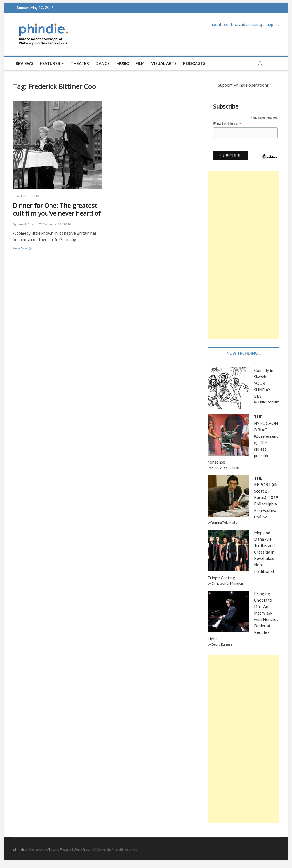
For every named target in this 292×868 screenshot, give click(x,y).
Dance (103, 63)
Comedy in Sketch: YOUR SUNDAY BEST (264, 383)
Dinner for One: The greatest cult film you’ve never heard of (57, 209)
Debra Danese (222, 644)
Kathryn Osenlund (225, 468)
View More (22, 249)
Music (123, 63)
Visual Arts (164, 63)
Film (140, 63)
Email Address (227, 124)
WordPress (82, 849)
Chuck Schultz (268, 402)
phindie (20, 849)
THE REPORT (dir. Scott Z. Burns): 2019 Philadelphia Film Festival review (266, 497)
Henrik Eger (24, 224)
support (272, 24)
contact (231, 24)
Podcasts (194, 63)
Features (50, 63)
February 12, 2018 (55, 224)
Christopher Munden (227, 583)
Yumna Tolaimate (224, 522)
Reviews (24, 63)
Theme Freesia (60, 849)
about (216, 24)
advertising (251, 24)
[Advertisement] (243, 255)
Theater (80, 63)
